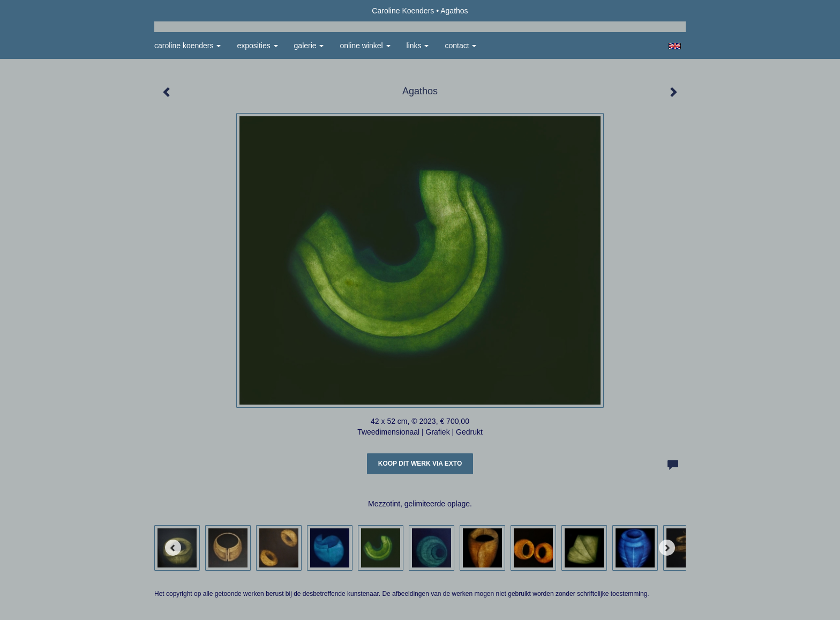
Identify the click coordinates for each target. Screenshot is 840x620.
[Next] (667, 548)
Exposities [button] (257, 46)
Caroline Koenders (403, 11)
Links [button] (418, 46)
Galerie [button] (309, 46)
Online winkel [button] (365, 46)
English (675, 46)
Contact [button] (460, 46)
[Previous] (173, 548)
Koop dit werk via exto (420, 464)
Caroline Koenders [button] (187, 46)
